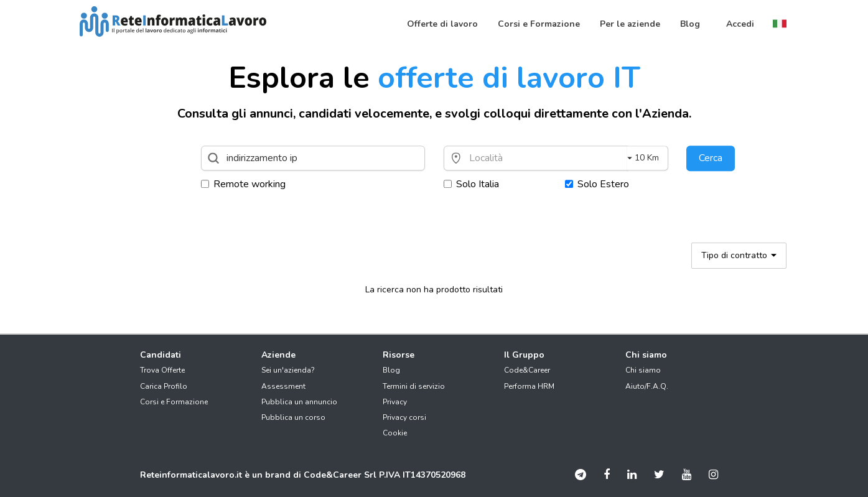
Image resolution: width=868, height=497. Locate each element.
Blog (391, 370)
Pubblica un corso (293, 417)
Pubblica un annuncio (299, 402)
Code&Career (527, 370)
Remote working (243, 184)
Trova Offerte (162, 370)
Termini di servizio (414, 386)
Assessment (283, 386)
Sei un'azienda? (288, 370)
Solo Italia (471, 184)
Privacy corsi (404, 417)
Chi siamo (643, 370)
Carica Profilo (164, 386)
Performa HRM (529, 386)
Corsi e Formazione (174, 402)
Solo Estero (597, 184)
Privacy (395, 402)
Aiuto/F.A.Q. (647, 386)
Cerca (711, 158)
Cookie (395, 433)
